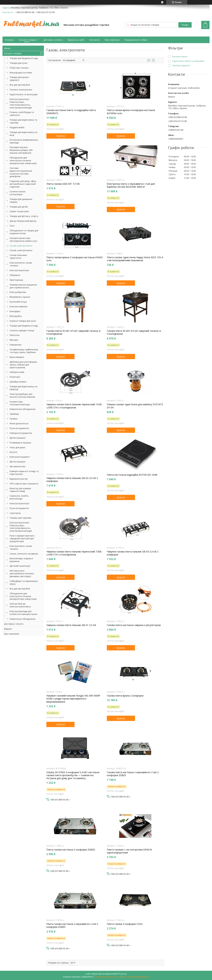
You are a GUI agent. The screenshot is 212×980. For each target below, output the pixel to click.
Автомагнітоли (17, 466)
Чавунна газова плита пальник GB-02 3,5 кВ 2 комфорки (72, 480)
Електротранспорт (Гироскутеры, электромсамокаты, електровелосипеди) (21, 103)
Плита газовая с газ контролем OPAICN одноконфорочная (129, 851)
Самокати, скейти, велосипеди (19, 497)
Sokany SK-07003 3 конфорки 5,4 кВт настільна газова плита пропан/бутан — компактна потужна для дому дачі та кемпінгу (73, 775)
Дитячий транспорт (20, 566)
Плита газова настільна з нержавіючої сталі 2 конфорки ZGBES (72, 925)
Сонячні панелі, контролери (18, 193)
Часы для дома (17, 447)
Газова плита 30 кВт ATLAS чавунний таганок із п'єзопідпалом (134, 332)
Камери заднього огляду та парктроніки (24, 473)
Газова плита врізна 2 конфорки (125, 696)
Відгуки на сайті (76, 40)
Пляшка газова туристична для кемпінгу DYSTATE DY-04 (135, 406)
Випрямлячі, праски (20, 297)
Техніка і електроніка (21, 90)
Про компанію (112, 40)
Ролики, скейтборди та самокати (22, 114)
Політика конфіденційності (136, 977)
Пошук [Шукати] (185, 25)
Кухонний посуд (18, 302)
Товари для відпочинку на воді (23, 134)
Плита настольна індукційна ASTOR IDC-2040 (132, 475)
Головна (9, 40)
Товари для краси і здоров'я (19, 79)
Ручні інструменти (19, 428)
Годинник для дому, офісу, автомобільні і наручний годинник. (23, 184)
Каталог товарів (27, 40)
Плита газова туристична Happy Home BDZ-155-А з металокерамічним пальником (135, 259)
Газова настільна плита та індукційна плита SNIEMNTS (71, 112)
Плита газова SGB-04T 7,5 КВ (63, 184)
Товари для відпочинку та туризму (23, 121)
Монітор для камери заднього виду (20, 490)
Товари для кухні (18, 63)
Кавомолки (15, 345)
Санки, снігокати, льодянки (24, 554)
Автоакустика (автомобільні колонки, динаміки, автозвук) (22, 573)
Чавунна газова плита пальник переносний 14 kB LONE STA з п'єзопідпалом (74, 406)
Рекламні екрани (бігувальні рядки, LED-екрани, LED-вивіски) (21, 150)
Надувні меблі (17, 127)
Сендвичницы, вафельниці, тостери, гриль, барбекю (24, 351)
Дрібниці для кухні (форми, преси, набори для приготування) (23, 365)
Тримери (14, 414)
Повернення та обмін (136, 40)
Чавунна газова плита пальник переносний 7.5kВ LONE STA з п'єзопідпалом (74, 553)
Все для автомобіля (20, 85)
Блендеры (15, 311)
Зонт (12, 226)
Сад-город (15, 513)
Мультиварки (17, 357)
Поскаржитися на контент (108, 977)
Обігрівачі (15, 275)
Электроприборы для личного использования (22, 395)
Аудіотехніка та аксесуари (24, 94)
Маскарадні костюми (21, 73)
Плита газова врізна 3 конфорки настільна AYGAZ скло (75, 259)
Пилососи (15, 335)
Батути (13, 452)
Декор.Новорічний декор (23, 221)
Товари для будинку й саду (24, 58)
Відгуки (8, 629)
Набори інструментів (21, 433)
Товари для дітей (19, 207)
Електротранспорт (20, 270)
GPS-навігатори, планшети (24, 484)
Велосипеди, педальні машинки (21, 560)
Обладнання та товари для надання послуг (24, 232)
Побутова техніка (19, 68)
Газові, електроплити (21, 246)
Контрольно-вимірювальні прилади (24, 141)
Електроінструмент (20, 457)
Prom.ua (123, 974)
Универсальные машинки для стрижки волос (23, 286)
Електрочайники (18, 306)
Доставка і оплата (53, 40)
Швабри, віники (18, 382)
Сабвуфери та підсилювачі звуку (24, 582)
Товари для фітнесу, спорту (24, 216)
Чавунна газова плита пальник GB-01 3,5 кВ (71, 625)
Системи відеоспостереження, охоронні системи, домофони (21, 172)
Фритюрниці (16, 280)
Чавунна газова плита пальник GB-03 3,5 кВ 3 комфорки (133, 553)
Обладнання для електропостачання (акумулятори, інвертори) (23, 160)
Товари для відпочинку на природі (23, 388)
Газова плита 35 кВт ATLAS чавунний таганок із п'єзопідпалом (73, 332)
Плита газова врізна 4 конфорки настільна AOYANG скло (131, 112)
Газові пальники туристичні (18, 256)
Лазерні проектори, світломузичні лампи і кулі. (24, 239)
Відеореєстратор (19, 479)
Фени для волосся (19, 423)
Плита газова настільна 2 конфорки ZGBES (71, 850)
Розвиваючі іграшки (20, 443)
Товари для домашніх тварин (21, 200)
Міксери (14, 340)
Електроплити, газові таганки (21, 264)
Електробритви (18, 292)
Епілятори (15, 377)
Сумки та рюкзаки (19, 211)
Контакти (94, 40)
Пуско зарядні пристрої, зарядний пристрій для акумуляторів (22, 538)
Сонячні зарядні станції (22, 330)
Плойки (13, 419)
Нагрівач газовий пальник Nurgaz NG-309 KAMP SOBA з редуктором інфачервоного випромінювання (73, 699)
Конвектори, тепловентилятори (20, 403)
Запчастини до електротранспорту (20, 605)
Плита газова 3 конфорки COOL (125, 924)
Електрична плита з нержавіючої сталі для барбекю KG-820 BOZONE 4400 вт (131, 185)
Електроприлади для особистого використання (23, 613)
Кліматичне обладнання (22, 409)
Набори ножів (17, 372)
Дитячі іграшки (17, 438)
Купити (61, 136)
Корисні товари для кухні (23, 321)
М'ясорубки (16, 316)
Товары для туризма (20, 518)
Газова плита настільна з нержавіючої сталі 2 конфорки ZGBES (133, 774)
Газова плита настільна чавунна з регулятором (134, 625)
